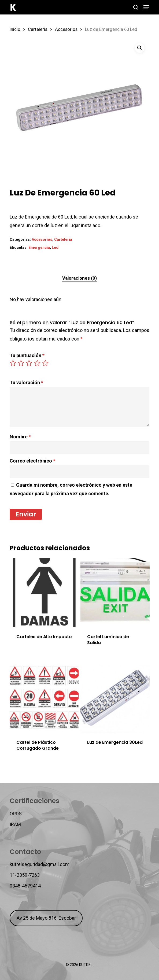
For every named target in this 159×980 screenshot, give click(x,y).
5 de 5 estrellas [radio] (46, 363)
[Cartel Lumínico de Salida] (115, 593)
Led (55, 247)
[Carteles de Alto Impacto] (44, 593)
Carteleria (38, 29)
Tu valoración (26, 382)
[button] (146, 7)
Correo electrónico (32, 461)
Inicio (15, 29)
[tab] (79, 278)
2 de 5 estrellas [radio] (21, 363)
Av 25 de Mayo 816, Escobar (46, 918)
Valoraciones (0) (79, 278)
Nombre (20, 437)
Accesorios (66, 29)
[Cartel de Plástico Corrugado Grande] (44, 698)
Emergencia (39, 247)
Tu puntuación (27, 355)
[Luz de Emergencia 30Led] (115, 698)
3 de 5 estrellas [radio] (29, 363)
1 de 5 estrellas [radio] (13, 363)
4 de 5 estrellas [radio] (38, 363)
